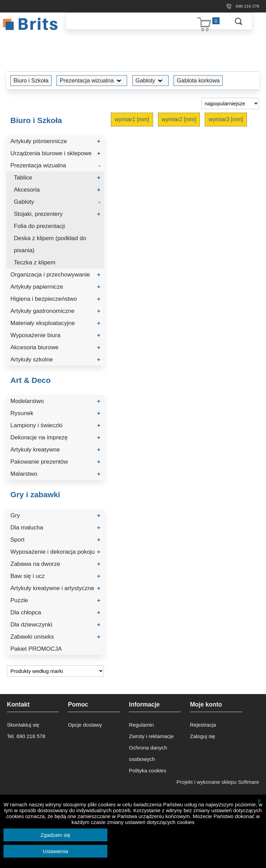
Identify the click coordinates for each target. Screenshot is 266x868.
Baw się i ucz (55, 576)
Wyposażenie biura (55, 335)
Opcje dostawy (85, 725)
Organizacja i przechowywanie (55, 275)
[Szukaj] (145, 21)
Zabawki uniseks (55, 637)
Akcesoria (57, 190)
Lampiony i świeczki (55, 425)
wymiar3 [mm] (226, 119)
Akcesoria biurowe (55, 347)
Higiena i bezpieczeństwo (55, 299)
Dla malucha (55, 528)
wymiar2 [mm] (179, 119)
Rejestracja (203, 725)
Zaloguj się (203, 736)
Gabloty (150, 80)
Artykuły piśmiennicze (55, 141)
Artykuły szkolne (55, 360)
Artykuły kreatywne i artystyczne (55, 588)
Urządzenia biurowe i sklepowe (55, 153)
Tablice (57, 178)
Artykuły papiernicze (55, 287)
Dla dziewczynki (55, 625)
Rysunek (55, 413)
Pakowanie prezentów (55, 462)
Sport (55, 540)
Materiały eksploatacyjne (55, 323)
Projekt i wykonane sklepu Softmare (218, 782)
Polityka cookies (148, 770)
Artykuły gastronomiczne (55, 311)
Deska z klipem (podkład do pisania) (50, 244)
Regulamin (141, 725)
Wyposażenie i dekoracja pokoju (55, 552)
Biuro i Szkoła (31, 80)
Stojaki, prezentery (57, 214)
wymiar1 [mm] (132, 119)
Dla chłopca (55, 612)
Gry (55, 515)
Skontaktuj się (23, 725)
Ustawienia (55, 851)
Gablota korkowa (198, 80)
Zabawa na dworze (55, 564)
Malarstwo (55, 474)
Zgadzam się (55, 835)
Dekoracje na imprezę (55, 437)
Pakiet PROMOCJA (36, 649)
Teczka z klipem (35, 262)
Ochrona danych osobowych (148, 753)
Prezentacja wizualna (92, 80)
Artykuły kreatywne (55, 450)
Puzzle (55, 600)
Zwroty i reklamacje (151, 736)
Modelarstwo (55, 401)
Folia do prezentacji (39, 226)
